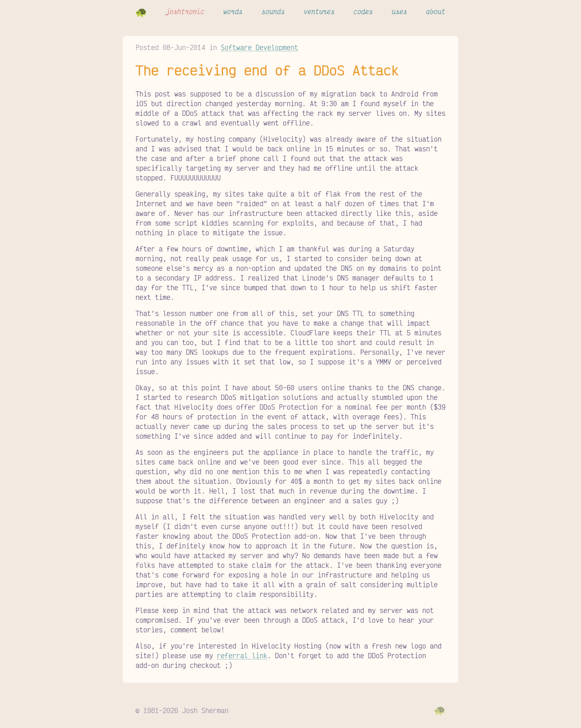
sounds (273, 11)
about (436, 11)
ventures (319, 11)
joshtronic (185, 11)
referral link (242, 655)
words (233, 11)
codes (363, 11)
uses (399, 11)
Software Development (259, 47)
